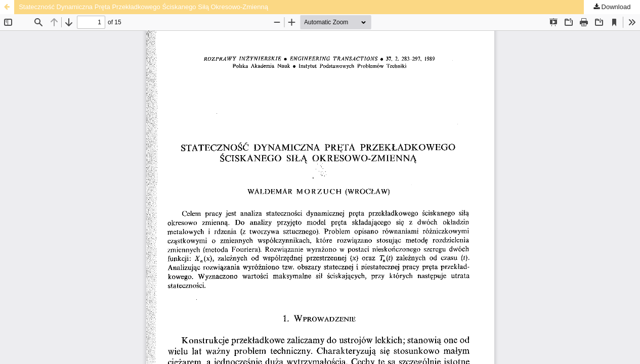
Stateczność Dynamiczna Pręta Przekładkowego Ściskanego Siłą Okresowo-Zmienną (143, 7)
